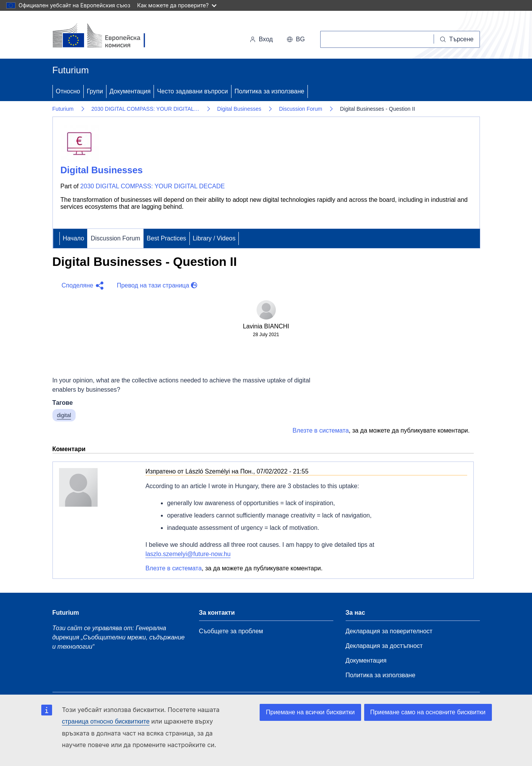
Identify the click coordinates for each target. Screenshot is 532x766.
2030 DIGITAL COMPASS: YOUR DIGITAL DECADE (153, 186)
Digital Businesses (239, 109)
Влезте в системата (321, 430)
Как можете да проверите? (177, 5)
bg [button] (296, 39)
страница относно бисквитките (106, 721)
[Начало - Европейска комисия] (106, 36)
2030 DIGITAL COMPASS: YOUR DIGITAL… (145, 109)
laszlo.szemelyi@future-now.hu (188, 554)
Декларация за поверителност (389, 631)
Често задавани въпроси (192, 91)
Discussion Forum (301, 109)
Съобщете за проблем (231, 631)
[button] (82, 286)
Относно (68, 91)
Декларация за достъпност (384, 646)
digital (64, 415)
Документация (130, 91)
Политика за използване (269, 91)
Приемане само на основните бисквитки (428, 712)
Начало (74, 238)
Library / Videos (214, 238)
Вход (261, 39)
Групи (95, 91)
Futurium (71, 70)
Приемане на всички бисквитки (310, 712)
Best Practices (166, 238)
